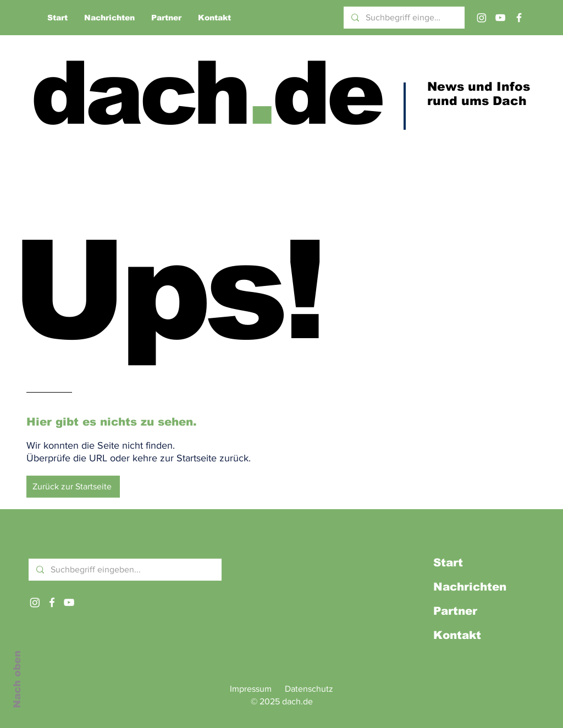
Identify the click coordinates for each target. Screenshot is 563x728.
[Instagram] (482, 18)
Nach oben (17, 679)
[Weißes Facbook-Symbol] (52, 602)
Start (448, 562)
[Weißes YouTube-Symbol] (69, 602)
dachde (206, 93)
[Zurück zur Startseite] (73, 487)
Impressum (251, 689)
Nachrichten (470, 587)
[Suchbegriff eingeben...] (404, 18)
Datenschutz (309, 689)
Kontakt (457, 635)
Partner (455, 611)
